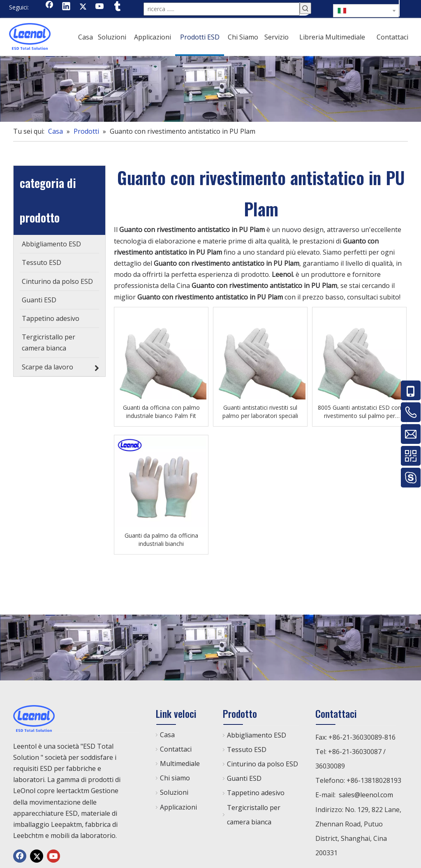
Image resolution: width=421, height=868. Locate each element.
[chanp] (210, 87)
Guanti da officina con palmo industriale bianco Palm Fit (161, 410)
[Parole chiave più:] (305, 8)
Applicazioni (178, 805)
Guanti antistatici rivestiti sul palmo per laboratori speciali (260, 410)
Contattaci (176, 747)
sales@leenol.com (366, 793)
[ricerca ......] (222, 8)
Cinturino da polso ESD (263, 762)
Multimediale (180, 762)
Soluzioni (174, 791)
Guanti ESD (244, 777)
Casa (167, 733)
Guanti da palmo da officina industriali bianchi (161, 538)
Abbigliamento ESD (257, 733)
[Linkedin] (66, 7)
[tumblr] (117, 7)
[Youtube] (100, 7)
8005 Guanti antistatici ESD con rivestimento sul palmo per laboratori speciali (360, 410)
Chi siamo (175, 776)
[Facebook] (49, 7)
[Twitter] (83, 7)
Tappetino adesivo (256, 791)
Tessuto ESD (247, 748)
